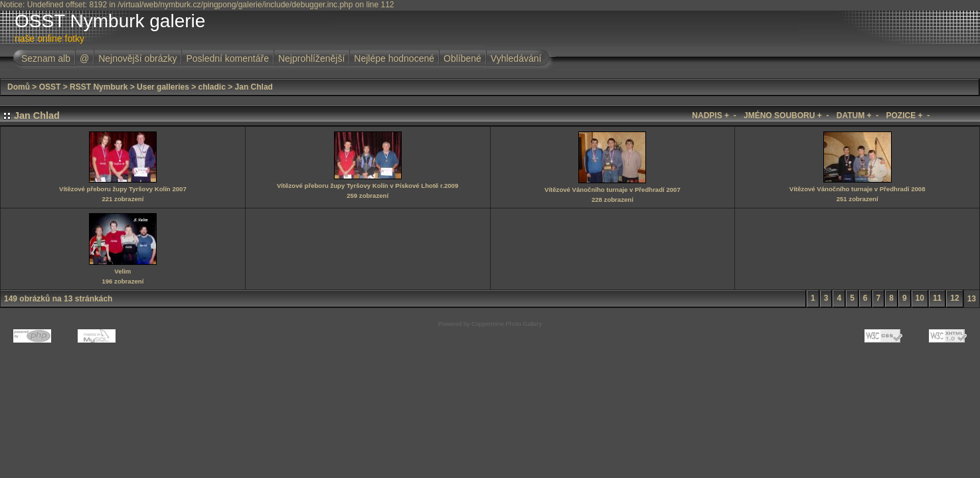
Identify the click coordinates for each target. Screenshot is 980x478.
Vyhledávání (516, 58)
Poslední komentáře (227, 58)
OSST (50, 87)
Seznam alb (46, 58)
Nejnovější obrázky (137, 58)
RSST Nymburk (99, 87)
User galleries (163, 87)
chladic (212, 87)
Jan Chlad (254, 87)
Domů (19, 87)
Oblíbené (462, 58)
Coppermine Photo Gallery (507, 324)
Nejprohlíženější (311, 58)
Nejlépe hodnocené (394, 58)
